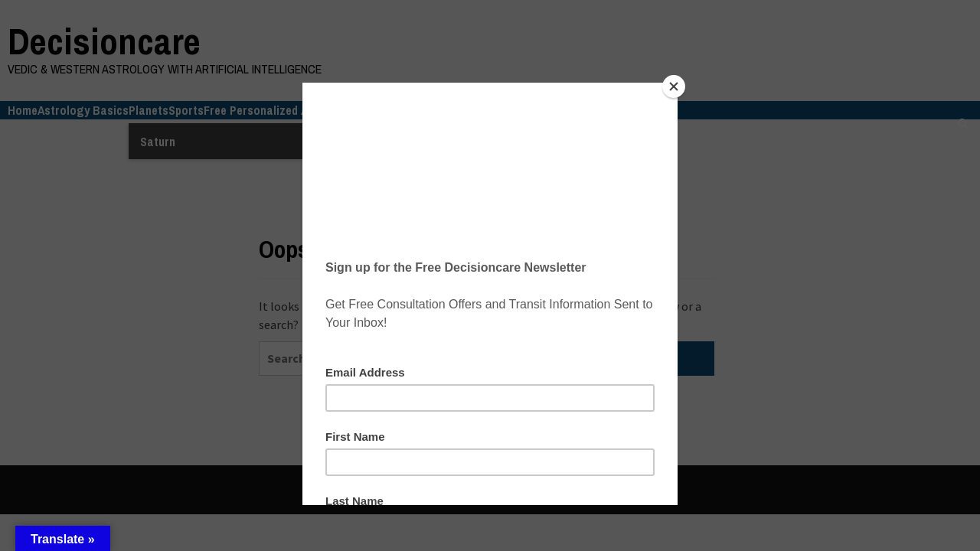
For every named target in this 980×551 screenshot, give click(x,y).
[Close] (674, 86)
